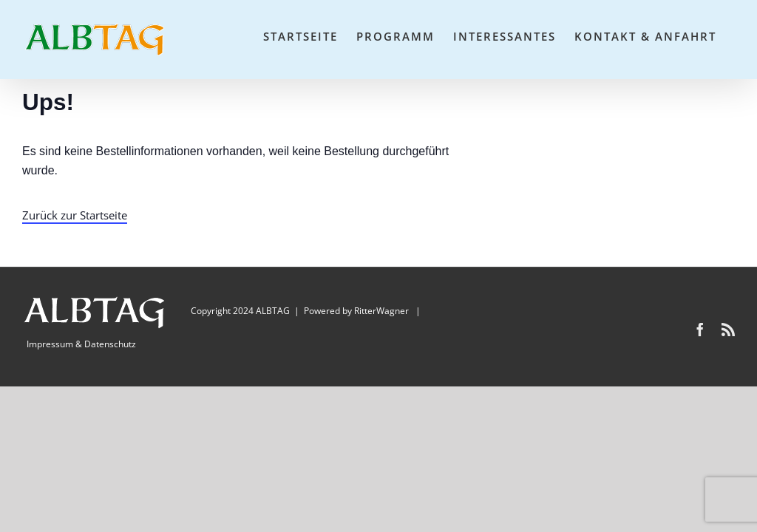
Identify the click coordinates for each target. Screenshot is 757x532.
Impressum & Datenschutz (81, 344)
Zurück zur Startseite (75, 215)
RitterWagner (381, 311)
